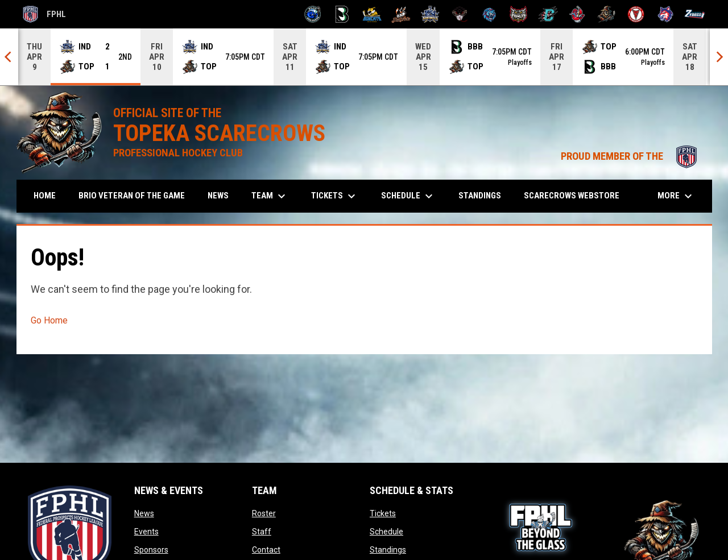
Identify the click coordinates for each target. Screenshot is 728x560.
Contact (266, 550)
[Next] (719, 57)
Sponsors (151, 550)
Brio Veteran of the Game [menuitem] (132, 196)
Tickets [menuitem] (335, 196)
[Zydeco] (695, 14)
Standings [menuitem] (480, 196)
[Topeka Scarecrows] (607, 14)
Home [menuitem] (45, 196)
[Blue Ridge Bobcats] (372, 14)
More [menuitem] (676, 196)
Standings (388, 550)
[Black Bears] (342, 14)
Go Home (49, 320)
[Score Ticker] (364, 57)
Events (146, 532)
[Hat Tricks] (401, 14)
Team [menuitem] (270, 196)
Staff (262, 532)
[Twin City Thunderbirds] (636, 14)
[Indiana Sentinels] (430, 14)
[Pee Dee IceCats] (489, 14)
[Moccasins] (460, 14)
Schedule (386, 532)
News (144, 513)
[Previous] (9, 57)
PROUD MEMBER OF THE (631, 156)
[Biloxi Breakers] (313, 14)
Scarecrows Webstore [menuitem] (576, 195)
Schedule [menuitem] (408, 196)
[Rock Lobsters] (578, 14)
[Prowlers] (518, 14)
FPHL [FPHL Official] (44, 14)
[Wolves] (666, 14)
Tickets (383, 513)
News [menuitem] (218, 196)
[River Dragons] (548, 14)
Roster (264, 513)
